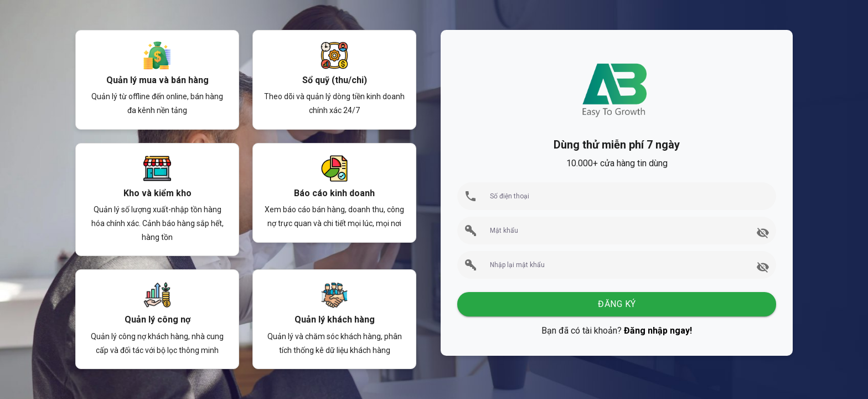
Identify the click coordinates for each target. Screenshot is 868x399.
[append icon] (763, 233)
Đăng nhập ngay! (658, 331)
